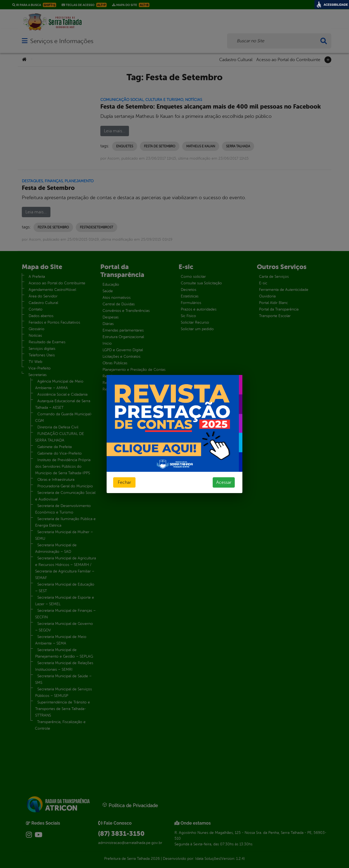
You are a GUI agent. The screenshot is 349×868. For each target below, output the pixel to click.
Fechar (124, 482)
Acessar (224, 482)
